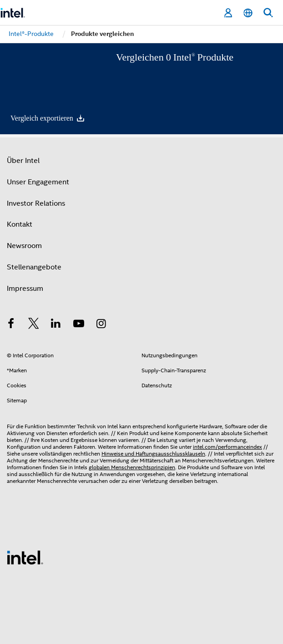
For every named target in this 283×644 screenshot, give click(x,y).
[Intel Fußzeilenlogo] (25, 557)
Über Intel (23, 161)
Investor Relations (36, 203)
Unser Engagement (38, 182)
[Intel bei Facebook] (11, 325)
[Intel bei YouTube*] (79, 325)
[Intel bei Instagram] (101, 325)
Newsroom (24, 246)
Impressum (25, 289)
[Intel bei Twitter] (34, 325)
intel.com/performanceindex (227, 447)
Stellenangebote (34, 267)
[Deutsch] (248, 13)
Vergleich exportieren (48, 118)
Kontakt (20, 224)
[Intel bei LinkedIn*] (56, 325)
